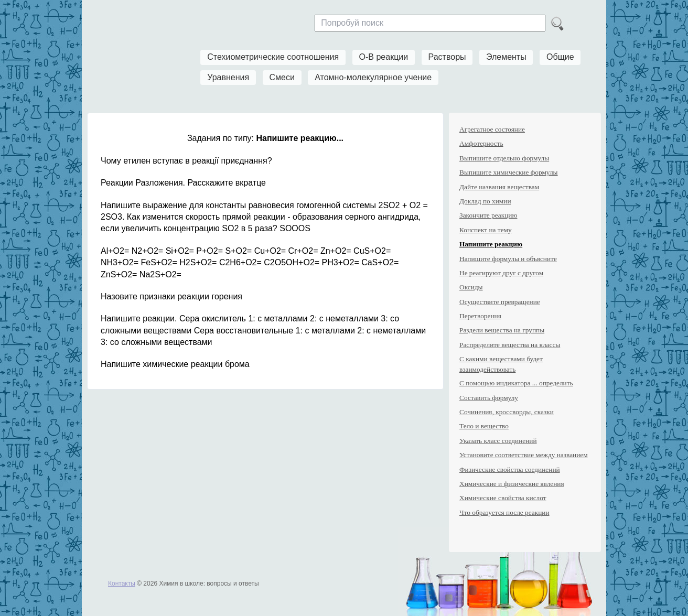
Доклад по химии (485, 201)
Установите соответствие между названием (524, 455)
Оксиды (471, 287)
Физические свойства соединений (510, 469)
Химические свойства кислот (503, 498)
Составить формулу (489, 398)
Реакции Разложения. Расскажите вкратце (183, 183)
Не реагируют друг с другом (501, 273)
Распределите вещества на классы (510, 345)
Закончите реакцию (488, 215)
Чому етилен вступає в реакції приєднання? (186, 161)
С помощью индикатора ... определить (516, 383)
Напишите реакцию (491, 244)
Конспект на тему (486, 230)
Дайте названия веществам (499, 187)
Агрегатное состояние (492, 129)
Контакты (122, 583)
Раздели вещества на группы (502, 330)
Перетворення (480, 316)
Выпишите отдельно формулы (504, 158)
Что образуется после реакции (504, 512)
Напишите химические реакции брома (175, 364)
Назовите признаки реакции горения (171, 296)
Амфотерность (481, 143)
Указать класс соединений (498, 441)
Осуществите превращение (500, 302)
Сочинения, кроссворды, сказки (507, 412)
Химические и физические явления (512, 484)
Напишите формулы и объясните (508, 259)
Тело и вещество (484, 426)
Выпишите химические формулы (509, 172)
